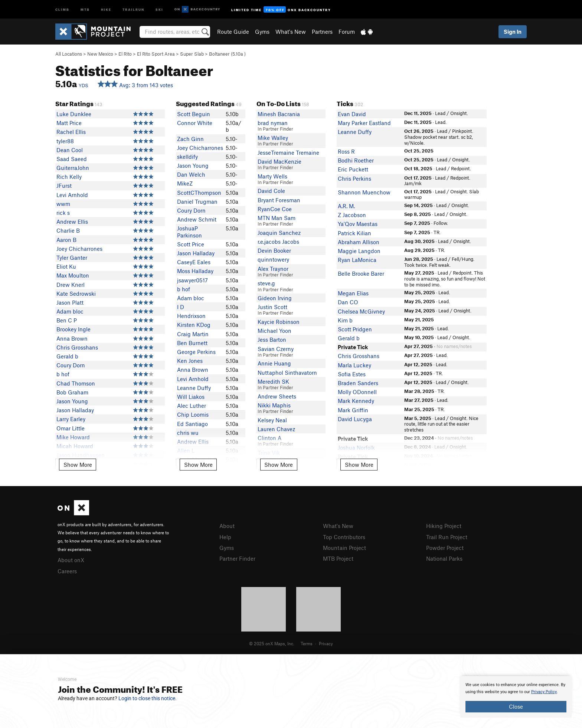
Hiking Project (444, 526)
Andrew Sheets (277, 396)
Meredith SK (273, 381)
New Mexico (100, 54)
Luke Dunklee (74, 114)
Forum (347, 32)
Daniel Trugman (197, 201)
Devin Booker (274, 250)
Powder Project (445, 548)
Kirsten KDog (194, 325)
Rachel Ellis (71, 132)
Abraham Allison (359, 242)
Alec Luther (192, 406)
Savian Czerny (276, 349)
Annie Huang (274, 363)
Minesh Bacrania (279, 114)
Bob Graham (72, 392)
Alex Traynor (273, 269)
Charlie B (68, 230)
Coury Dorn (71, 365)
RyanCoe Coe (275, 209)
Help (225, 537)
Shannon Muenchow (364, 192)
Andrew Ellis (72, 222)
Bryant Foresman (279, 200)
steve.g (266, 283)
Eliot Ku (66, 266)
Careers (67, 571)
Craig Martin (193, 334)
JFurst (64, 186)
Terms (307, 643)
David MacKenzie (279, 161)
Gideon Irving (275, 298)
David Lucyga (355, 419)
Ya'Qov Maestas (358, 224)
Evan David (352, 114)
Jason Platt (70, 302)
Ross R (346, 151)
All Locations (69, 54)
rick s (63, 213)
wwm (63, 204)
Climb (62, 9)
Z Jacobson (352, 215)
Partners (322, 32)
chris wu (188, 433)
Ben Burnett (192, 343)
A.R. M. (346, 206)
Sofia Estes (352, 374)
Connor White (195, 123)
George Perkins (196, 352)
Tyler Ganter (72, 258)
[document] (516, 697)
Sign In (513, 32)
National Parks (444, 558)
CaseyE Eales (194, 262)
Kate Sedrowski (76, 294)
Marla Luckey (354, 365)
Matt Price (69, 123)
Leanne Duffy (194, 388)
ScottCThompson (199, 193)
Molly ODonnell (357, 392)
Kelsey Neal (272, 420)
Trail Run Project (447, 537)
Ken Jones (190, 361)
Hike (106, 9)
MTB (85, 9)
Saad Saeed (72, 159)
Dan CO (348, 302)
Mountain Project (344, 548)
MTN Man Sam (277, 218)
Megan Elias (353, 293)
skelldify (187, 157)
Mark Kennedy (356, 401)
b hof (63, 374)
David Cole (271, 191)
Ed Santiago (192, 424)
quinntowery (273, 259)
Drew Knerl (71, 285)
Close (516, 706)
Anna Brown (72, 338)
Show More (78, 465)
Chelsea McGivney (361, 311)
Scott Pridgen (355, 329)
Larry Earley (71, 419)
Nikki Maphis (274, 405)
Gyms (262, 32)
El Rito (125, 54)
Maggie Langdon (359, 251)
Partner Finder (237, 558)
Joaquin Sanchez (279, 233)
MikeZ (185, 183)
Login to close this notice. (148, 698)
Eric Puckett (353, 169)
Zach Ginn (190, 139)
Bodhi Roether (356, 160)
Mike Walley (273, 138)
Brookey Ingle (73, 329)
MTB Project (338, 558)
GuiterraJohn (73, 168)
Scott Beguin (194, 114)
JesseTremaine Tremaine (288, 153)
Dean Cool (70, 150)
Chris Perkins (354, 178)
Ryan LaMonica (357, 260)
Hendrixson (191, 316)
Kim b (345, 320)
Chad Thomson (76, 383)
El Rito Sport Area (156, 54)
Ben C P (67, 320)
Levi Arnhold (72, 195)
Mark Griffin (353, 410)
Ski (159, 9)
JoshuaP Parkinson (189, 232)
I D (181, 307)
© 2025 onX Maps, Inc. (272, 643)
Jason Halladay (75, 410)
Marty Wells (272, 176)
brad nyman (273, 123)
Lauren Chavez (276, 429)
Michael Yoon (274, 331)
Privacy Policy (544, 692)
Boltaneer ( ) (227, 54)
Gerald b (67, 356)
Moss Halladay (195, 271)
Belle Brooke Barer (361, 273)
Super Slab (192, 54)
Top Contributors (344, 537)
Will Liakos (191, 397)
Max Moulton (73, 275)
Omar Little (71, 428)
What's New (291, 32)
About (227, 526)
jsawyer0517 (192, 280)
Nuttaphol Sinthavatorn (287, 373)
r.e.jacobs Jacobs (278, 242)
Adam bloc (70, 311)
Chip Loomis (193, 414)
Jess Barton (272, 340)
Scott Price (191, 244)
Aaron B (66, 240)
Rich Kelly (69, 177)
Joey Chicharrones (79, 249)
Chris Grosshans (77, 347)
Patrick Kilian (354, 233)
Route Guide (233, 32)
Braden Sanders (358, 383)
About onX (71, 560)
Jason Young (72, 401)
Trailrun (133, 9)
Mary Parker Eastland (364, 123)
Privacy (326, 643)
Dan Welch (191, 174)
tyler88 (65, 141)
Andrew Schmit (197, 219)
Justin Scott (272, 307)
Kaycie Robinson (279, 322)
